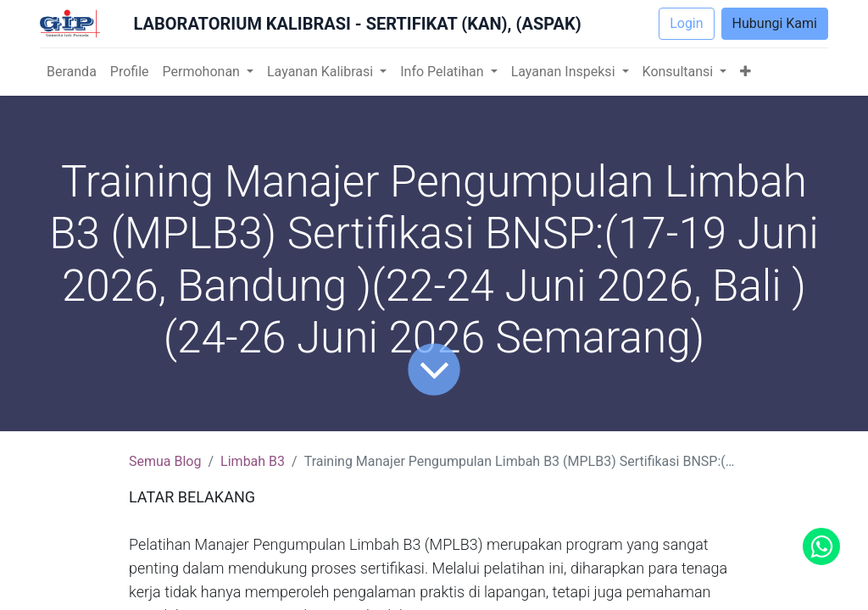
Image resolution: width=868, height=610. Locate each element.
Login (686, 23)
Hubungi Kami (775, 23)
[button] (746, 72)
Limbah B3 (253, 461)
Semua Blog (165, 461)
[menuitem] (72, 72)
